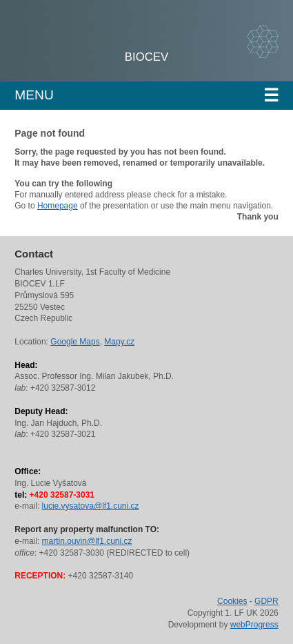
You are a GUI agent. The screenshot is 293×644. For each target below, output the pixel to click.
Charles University (113, 48)
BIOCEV (146, 57)
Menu (146, 95)
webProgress (254, 625)
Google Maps (75, 342)
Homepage (58, 206)
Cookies (232, 601)
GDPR (266, 601)
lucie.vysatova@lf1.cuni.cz (91, 506)
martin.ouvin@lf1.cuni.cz (87, 541)
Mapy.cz (119, 342)
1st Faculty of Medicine (89, 35)
